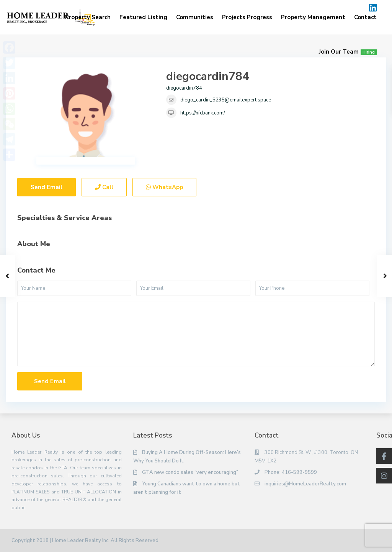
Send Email (47, 187)
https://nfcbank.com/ (203, 113)
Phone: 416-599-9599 (291, 472)
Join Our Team (348, 52)
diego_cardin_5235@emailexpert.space (226, 100)
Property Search (88, 17)
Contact (365, 17)
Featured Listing (143, 17)
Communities (195, 17)
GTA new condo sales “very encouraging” (190, 472)
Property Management (313, 17)
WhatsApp (164, 187)
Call (104, 187)
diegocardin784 (208, 76)
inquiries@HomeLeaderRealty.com (305, 484)
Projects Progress (247, 17)
